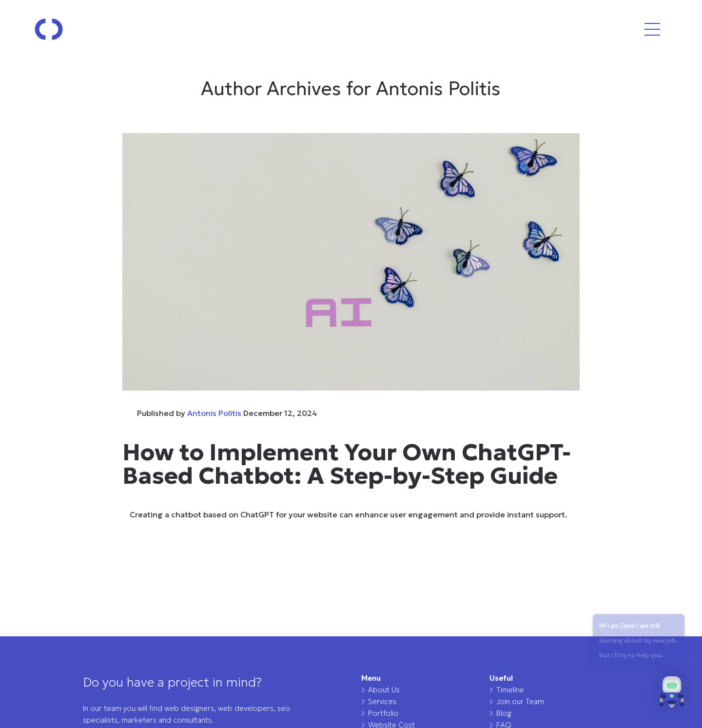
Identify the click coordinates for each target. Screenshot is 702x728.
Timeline (510, 690)
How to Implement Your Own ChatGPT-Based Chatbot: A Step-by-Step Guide (347, 464)
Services (382, 701)
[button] (672, 695)
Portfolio (383, 713)
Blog (504, 713)
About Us (384, 690)
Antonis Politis (214, 413)
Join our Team (520, 701)
